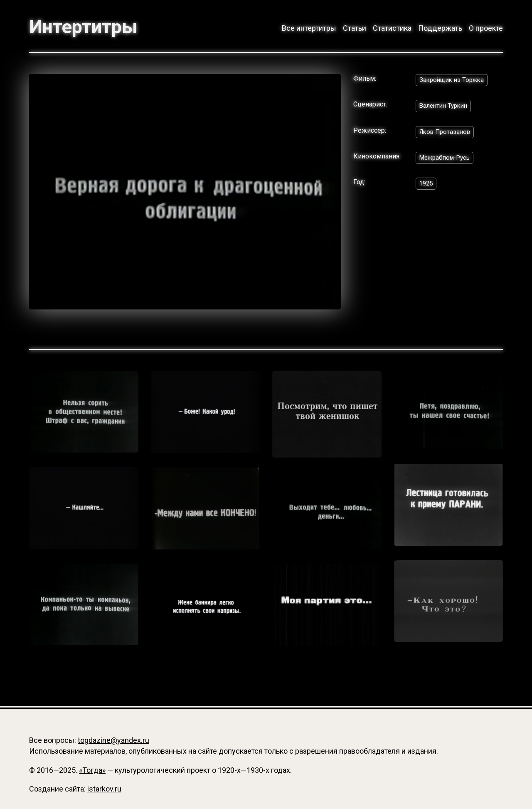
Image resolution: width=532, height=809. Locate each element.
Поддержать (440, 28)
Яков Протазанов (447, 135)
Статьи (355, 28)
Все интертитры (309, 28)
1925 (427, 187)
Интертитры (87, 27)
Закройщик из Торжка (454, 81)
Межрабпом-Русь (447, 161)
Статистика (392, 28)
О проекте (486, 28)
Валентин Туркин (446, 108)
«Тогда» (92, 770)
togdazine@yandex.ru (113, 740)
